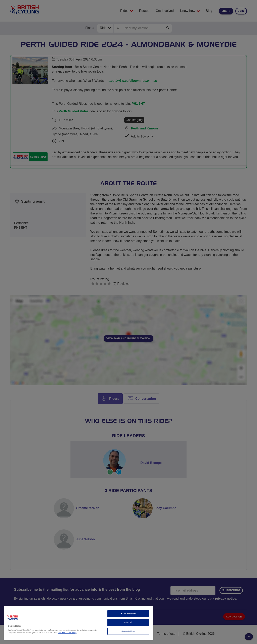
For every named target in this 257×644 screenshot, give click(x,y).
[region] (79, 623)
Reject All (128, 622)
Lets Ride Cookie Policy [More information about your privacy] (67, 633)
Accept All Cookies (128, 614)
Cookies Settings (128, 631)
